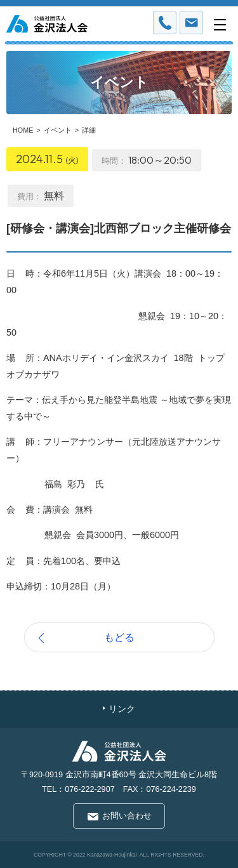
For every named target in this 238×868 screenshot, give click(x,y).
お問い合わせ (127, 816)
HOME (23, 130)
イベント (58, 130)
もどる (119, 637)
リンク (122, 709)
